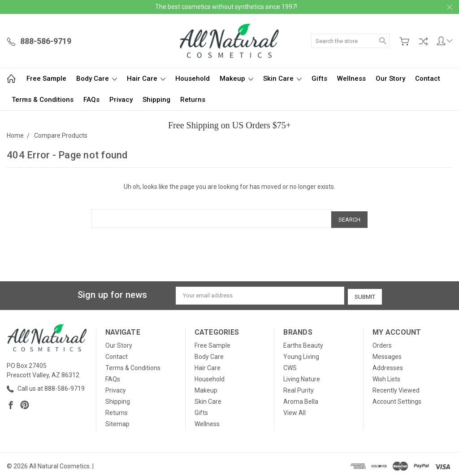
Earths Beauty (303, 342)
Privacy (121, 100)
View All (294, 409)
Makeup (236, 79)
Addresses (388, 364)
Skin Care (282, 79)
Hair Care (146, 79)
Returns (193, 100)
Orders (382, 342)
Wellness (351, 79)
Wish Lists (386, 376)
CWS (290, 364)
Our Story (390, 79)
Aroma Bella (301, 398)
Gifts (319, 79)
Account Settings (397, 398)
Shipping (156, 100)
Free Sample (46, 79)
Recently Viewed (396, 387)
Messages (387, 353)
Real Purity (299, 387)
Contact (428, 79)
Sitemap (117, 420)
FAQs (91, 100)
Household (193, 79)
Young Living (301, 353)
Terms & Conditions (43, 100)
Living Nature (302, 376)
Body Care (97, 79)
